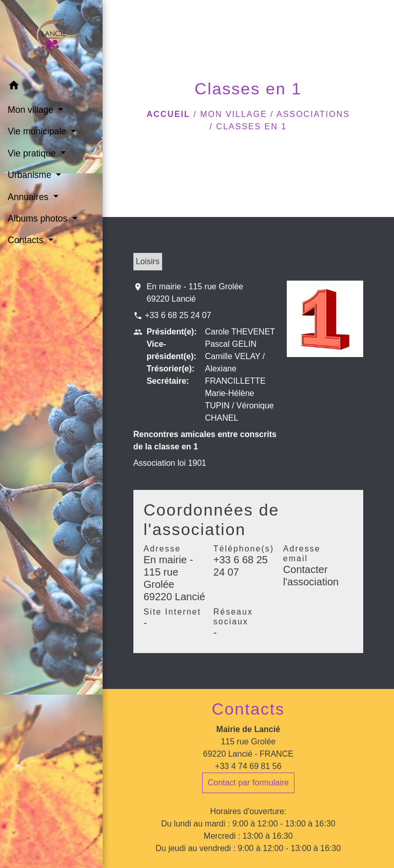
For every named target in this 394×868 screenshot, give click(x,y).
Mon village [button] (32, 110)
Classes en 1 (251, 126)
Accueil (169, 114)
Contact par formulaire (248, 783)
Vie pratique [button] (33, 153)
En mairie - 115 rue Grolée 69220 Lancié (195, 293)
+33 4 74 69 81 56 (248, 766)
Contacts (248, 709)
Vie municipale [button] (38, 131)
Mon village (233, 114)
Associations (313, 114)
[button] (51, 87)
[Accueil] (51, 37)
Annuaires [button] (29, 197)
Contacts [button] (27, 240)
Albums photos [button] (39, 219)
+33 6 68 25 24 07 (178, 315)
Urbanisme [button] (31, 175)
